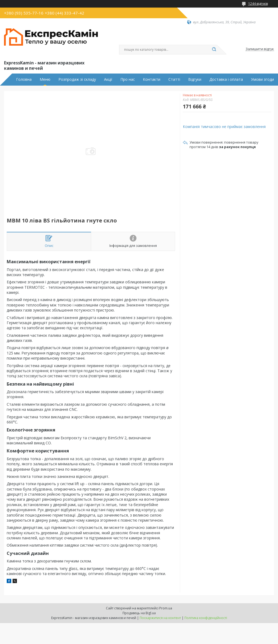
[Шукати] (214, 50)
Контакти (152, 79)
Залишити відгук (260, 49)
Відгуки (195, 79)
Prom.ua (166, 608)
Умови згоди (262, 79)
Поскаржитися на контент (160, 618)
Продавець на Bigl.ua (139, 613)
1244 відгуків (258, 4)
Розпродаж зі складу (77, 79)
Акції (108, 79)
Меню (45, 79)
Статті (174, 79)
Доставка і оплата (226, 79)
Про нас (128, 79)
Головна (24, 79)
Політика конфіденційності (206, 618)
